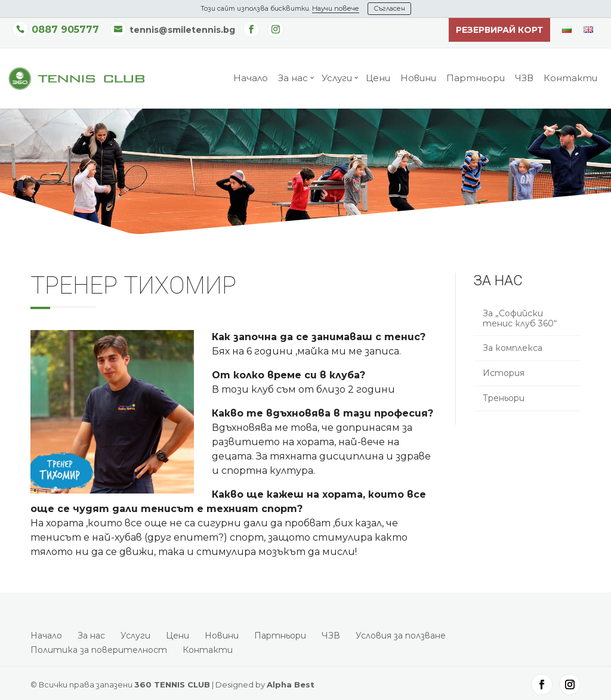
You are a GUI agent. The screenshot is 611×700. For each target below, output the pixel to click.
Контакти (570, 79)
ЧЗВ (524, 79)
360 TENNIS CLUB (172, 684)
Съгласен (389, 8)
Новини (418, 79)
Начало (251, 79)
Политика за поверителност (99, 650)
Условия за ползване (401, 636)
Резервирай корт (499, 30)
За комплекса (513, 348)
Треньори (504, 398)
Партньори (476, 79)
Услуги (337, 79)
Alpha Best (291, 684)
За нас (293, 79)
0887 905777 (65, 30)
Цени (378, 79)
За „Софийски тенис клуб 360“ (520, 318)
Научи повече (336, 8)
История (504, 373)
